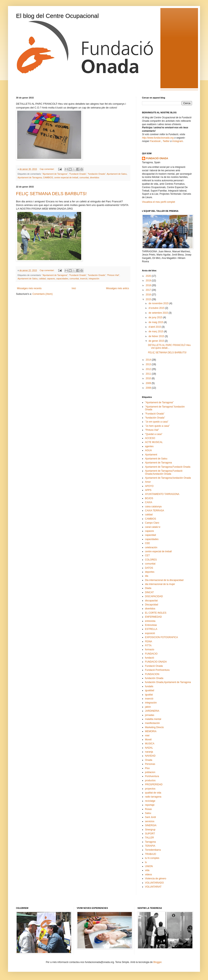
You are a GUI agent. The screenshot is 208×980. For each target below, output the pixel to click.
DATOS (149, 568)
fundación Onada (154, 678)
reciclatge (150, 801)
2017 (149, 290)
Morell (148, 740)
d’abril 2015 (155, 327)
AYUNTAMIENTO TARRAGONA (162, 494)
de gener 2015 (157, 341)
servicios (150, 821)
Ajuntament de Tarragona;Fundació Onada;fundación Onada (164, 472)
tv (146, 862)
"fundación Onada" (97, 174)
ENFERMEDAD (153, 617)
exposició (150, 633)
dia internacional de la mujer (160, 584)
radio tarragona (153, 797)
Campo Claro (152, 523)
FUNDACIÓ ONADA (157, 158)
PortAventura (152, 776)
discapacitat (151, 601)
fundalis (149, 686)
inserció (84, 279)
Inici (74, 288)
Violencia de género (156, 879)
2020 (149, 276)
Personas (150, 764)
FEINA (148, 642)
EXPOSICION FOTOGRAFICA (161, 637)
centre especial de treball (66, 177)
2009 (149, 383)
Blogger (157, 962)
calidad (42, 279)
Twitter (166, 141)
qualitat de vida (153, 793)
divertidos (95, 177)
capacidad (150, 535)
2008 (149, 388)
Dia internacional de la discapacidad (164, 580)
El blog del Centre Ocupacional (57, 16)
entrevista (150, 621)
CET (147, 555)
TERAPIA (150, 846)
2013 (149, 364)
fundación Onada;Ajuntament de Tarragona (168, 682)
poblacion (150, 772)
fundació (149, 658)
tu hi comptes (152, 858)
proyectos (150, 789)
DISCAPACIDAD (154, 596)
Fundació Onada (154, 666)
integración (94, 279)
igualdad (149, 690)
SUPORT (150, 834)
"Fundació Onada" (78, 174)
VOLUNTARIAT (153, 887)
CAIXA (149, 502)
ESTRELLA (151, 629)
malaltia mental (153, 719)
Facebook (156, 141)
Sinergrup (150, 830)
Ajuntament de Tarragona (30, 177)
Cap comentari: (47, 169)
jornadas (150, 715)
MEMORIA (151, 731)
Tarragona (150, 842)
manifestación (152, 723)
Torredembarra (153, 850)
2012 (149, 369)
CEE (147, 543)
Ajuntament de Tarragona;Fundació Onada (168, 467)
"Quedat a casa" (154, 434)
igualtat (149, 695)
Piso (147, 768)
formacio (150, 650)
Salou (148, 813)
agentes (149, 446)
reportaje (150, 805)
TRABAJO (150, 854)
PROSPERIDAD (154, 784)
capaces (51, 279)
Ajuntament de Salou (117, 174)
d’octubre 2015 (157, 308)
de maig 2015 (156, 322)
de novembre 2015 (159, 303)
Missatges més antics (117, 288)
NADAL (149, 748)
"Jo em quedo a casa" (157, 422)
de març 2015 (156, 331)
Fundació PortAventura (157, 670)
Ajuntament (151, 455)
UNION (149, 866)
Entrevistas (151, 625)
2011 (149, 374)
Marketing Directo (154, 727)
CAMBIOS (48, 177)
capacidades (62, 279)
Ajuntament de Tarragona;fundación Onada (168, 478)
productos (150, 780)
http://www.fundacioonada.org (158, 138)
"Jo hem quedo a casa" (157, 426)
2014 (149, 360)
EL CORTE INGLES (156, 613)
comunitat (84, 177)
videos (148, 875)
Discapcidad (151, 605)
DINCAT (149, 592)
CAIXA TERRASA (154, 511)
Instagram (177, 141)
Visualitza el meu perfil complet (158, 202)
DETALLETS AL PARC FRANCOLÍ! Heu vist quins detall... (169, 347)
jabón (148, 707)
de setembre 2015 (159, 313)
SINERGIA (151, 825)
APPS (148, 490)
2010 (149, 378)
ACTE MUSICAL (154, 442)
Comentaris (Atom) (42, 294)
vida (147, 870)
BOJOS (149, 498)
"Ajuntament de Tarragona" (55, 174)
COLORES (151, 560)
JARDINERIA (152, 711)
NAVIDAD (150, 756)
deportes (150, 572)
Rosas (148, 809)
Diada (148, 588)
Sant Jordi (150, 817)
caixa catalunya (153, 507)
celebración (151, 547)
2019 (149, 281)
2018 (149, 285)
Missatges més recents (29, 288)
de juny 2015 (156, 317)
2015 (149, 299)
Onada (149, 760)
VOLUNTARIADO (154, 883)
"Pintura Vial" (113, 275)
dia (147, 576)
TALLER (149, 838)
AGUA (148, 450)
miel (147, 736)
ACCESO (150, 438)
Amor (148, 482)
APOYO (149, 486)
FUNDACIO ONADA (156, 662)
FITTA (148, 646)
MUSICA (150, 744)
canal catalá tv (153, 527)
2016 (149, 295)
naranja (149, 752)
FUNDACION (152, 674)
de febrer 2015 (157, 336)
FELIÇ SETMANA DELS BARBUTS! (51, 194)
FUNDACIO (151, 654)
